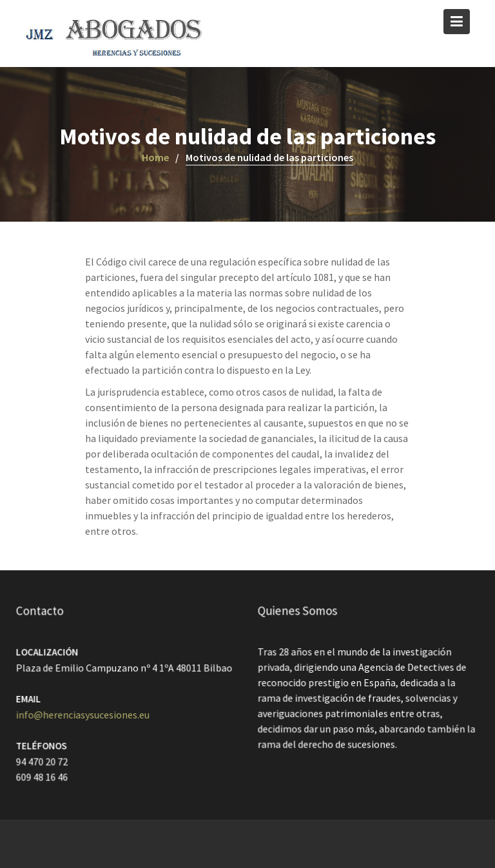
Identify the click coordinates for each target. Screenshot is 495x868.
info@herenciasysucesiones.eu (83, 715)
